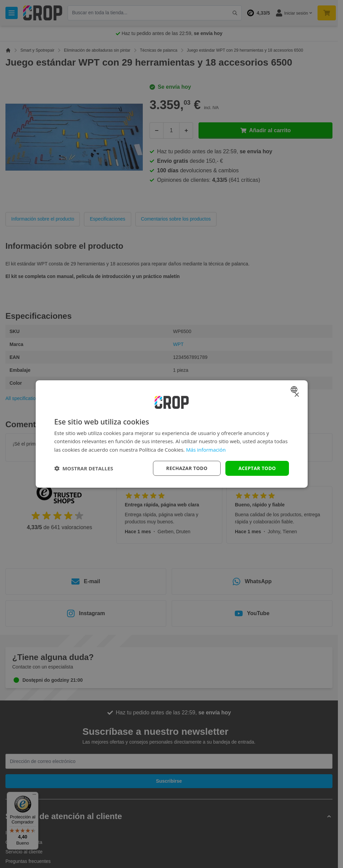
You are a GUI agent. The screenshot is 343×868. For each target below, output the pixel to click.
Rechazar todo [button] (186, 468)
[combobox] (295, 389)
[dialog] (172, 434)
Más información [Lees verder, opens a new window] (206, 450)
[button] (84, 468)
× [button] (297, 395)
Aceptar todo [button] (257, 468)
